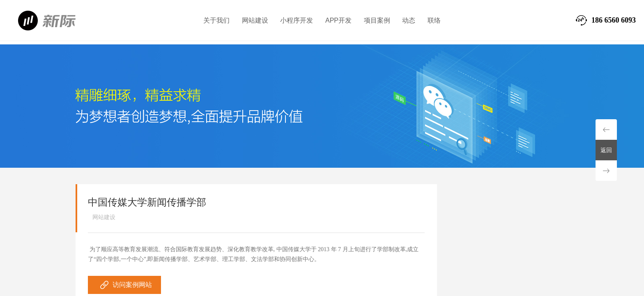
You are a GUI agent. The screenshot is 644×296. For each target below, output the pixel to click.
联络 (434, 20)
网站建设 (255, 20)
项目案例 (377, 20)
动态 (409, 20)
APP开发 (338, 20)
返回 (606, 150)
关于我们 (216, 20)
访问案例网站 (132, 285)
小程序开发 (297, 20)
